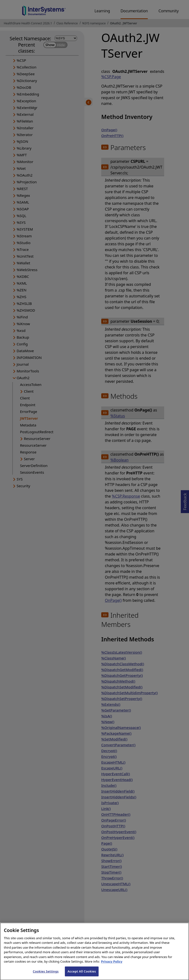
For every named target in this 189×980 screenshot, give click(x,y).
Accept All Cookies (82, 975)
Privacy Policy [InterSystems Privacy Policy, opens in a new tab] (112, 965)
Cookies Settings (46, 975)
